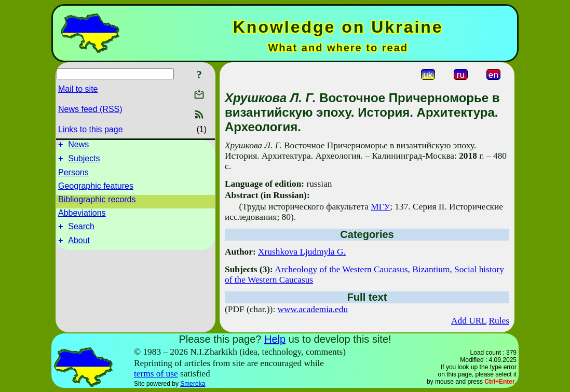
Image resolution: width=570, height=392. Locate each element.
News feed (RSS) (90, 109)
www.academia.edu (313, 309)
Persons (73, 176)
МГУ (380, 207)
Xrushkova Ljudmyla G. (302, 252)
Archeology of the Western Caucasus (341, 269)
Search (81, 231)
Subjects (84, 162)
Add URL (469, 321)
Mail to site (78, 89)
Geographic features (96, 189)
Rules (499, 321)
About (79, 247)
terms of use (156, 374)
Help (275, 339)
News (78, 146)
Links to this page (91, 129)
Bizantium (431, 269)
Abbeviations (82, 216)
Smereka (193, 384)
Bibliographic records (97, 202)
